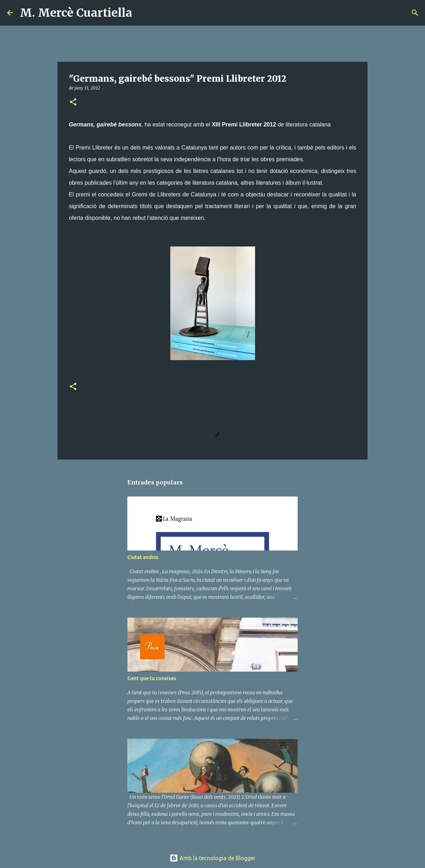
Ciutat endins (143, 557)
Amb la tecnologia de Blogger (213, 858)
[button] (73, 102)
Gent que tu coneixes (152, 678)
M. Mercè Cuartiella (76, 13)
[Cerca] (142, 13)
